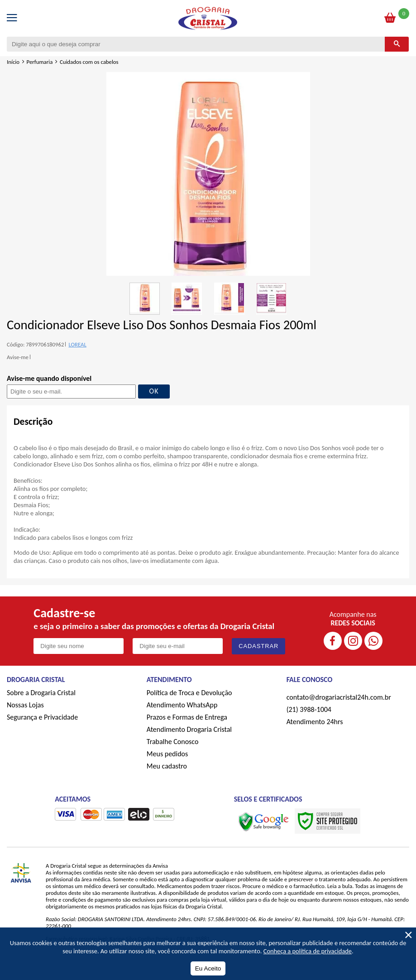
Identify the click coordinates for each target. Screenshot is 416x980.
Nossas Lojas (25, 705)
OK (154, 391)
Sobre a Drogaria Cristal (41, 693)
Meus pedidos (167, 754)
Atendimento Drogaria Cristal (189, 729)
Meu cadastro (167, 766)
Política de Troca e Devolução (189, 693)
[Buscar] (397, 44)
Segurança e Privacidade (42, 717)
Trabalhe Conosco (173, 742)
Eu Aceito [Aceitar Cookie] (208, 968)
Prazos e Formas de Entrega (187, 717)
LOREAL (77, 344)
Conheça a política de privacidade (308, 951)
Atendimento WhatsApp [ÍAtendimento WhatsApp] (182, 705)
